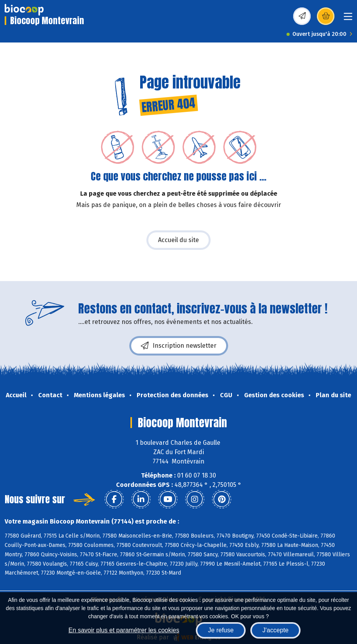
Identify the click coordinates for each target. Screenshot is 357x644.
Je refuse (221, 630)
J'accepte (275, 630)
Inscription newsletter (179, 346)
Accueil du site (178, 240)
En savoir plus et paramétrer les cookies (124, 630)
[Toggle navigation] (348, 19)
